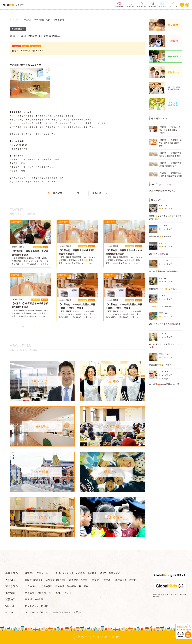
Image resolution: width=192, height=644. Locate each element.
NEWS (103, 573)
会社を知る (119, 5)
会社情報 (92, 573)
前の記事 (58, 193)
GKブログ (173, 5)
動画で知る (115, 573)
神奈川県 (39, 599)
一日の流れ (31, 586)
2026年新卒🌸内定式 (159, 254)
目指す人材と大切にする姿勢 (70, 573)
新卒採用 (30, 593)
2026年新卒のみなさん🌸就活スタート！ (166, 325)
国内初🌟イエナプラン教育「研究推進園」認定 (165, 217)
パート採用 (54, 593)
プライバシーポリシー (36, 612)
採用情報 (152, 5)
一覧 (77, 193)
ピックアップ (167, 209)
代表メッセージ (45, 573)
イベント (67, 593)
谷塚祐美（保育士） (56, 580)
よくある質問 (46, 586)
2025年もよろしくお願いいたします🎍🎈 (165, 346)
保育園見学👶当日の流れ (160, 365)
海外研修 (72, 586)
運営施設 (163, 5)
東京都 (28, 599)
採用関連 (165, 379)
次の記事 (97, 193)
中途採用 (41, 593)
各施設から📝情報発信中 (160, 236)
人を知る (130, 5)
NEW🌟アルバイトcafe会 (161, 306)
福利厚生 (84, 586)
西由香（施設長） (34, 580)
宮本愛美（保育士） (79, 580)
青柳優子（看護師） (102, 580)
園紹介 (45, 606)
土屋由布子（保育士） (127, 580)
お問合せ (78, 612)
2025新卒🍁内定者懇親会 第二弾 (164, 384)
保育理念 (30, 573)
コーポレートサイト (61, 612)
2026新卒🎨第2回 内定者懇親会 (164, 271)
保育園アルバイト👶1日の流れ (163, 289)
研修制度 (60, 586)
